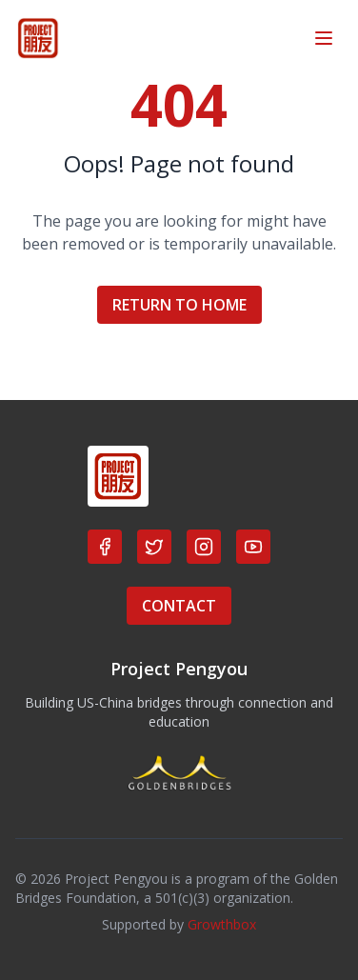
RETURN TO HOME (179, 305)
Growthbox (222, 924)
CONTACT (179, 606)
